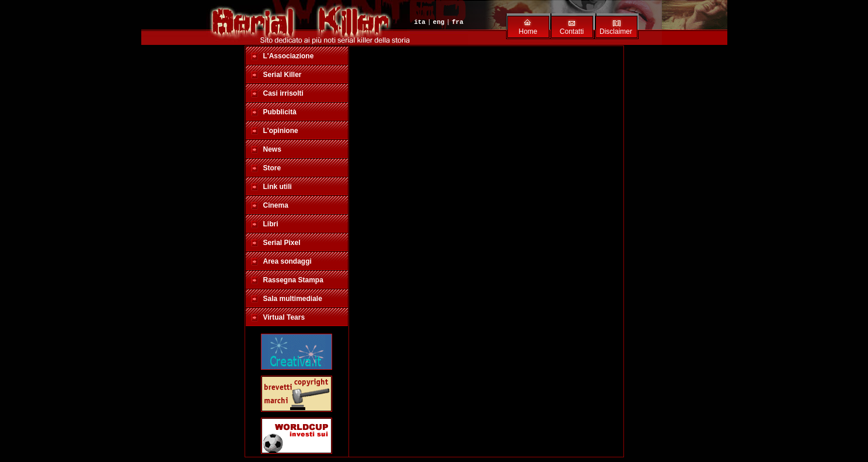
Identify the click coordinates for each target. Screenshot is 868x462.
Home (528, 32)
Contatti (572, 32)
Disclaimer (616, 32)
